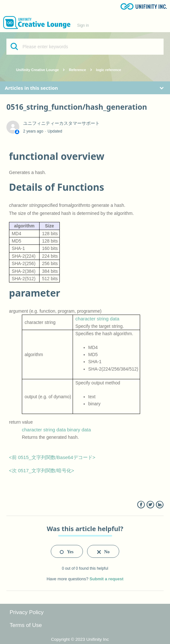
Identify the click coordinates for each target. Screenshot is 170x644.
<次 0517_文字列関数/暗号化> (42, 470)
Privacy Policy (27, 612)
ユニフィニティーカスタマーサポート (61, 123)
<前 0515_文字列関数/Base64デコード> (52, 457)
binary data (79, 430)
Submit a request (107, 579)
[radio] (67, 551)
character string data (98, 319)
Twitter (150, 505)
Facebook (141, 505)
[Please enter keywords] (85, 47)
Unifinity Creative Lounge (37, 70)
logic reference (109, 70)
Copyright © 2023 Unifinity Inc (80, 639)
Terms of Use (26, 625)
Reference (77, 70)
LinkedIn (160, 505)
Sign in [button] (83, 25)
